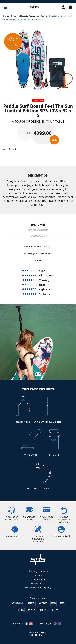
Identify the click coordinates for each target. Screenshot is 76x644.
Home (6, 16)
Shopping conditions (38, 571)
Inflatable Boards (27, 16)
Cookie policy (38, 579)
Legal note (38, 575)
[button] (35, 88)
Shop (14, 16)
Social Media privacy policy (38, 587)
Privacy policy (38, 583)
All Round (42, 16)
